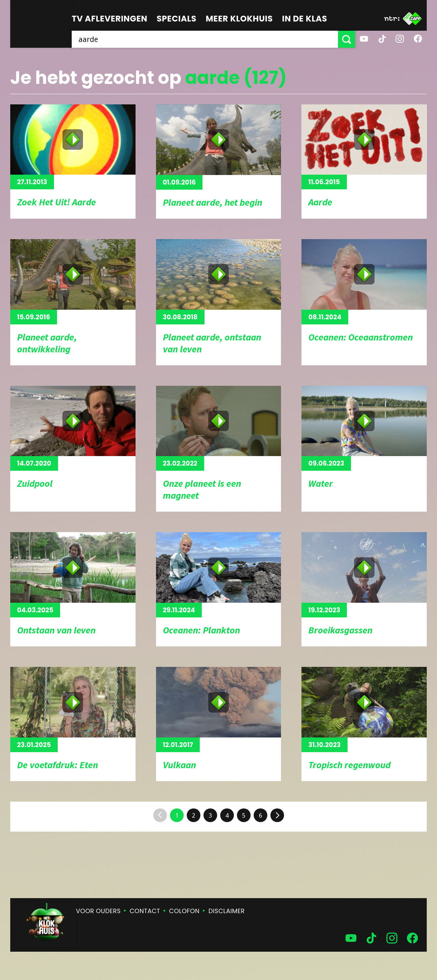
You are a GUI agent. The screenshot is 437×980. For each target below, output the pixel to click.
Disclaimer (227, 911)
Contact (145, 911)
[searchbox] (205, 39)
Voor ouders (98, 911)
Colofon (184, 911)
